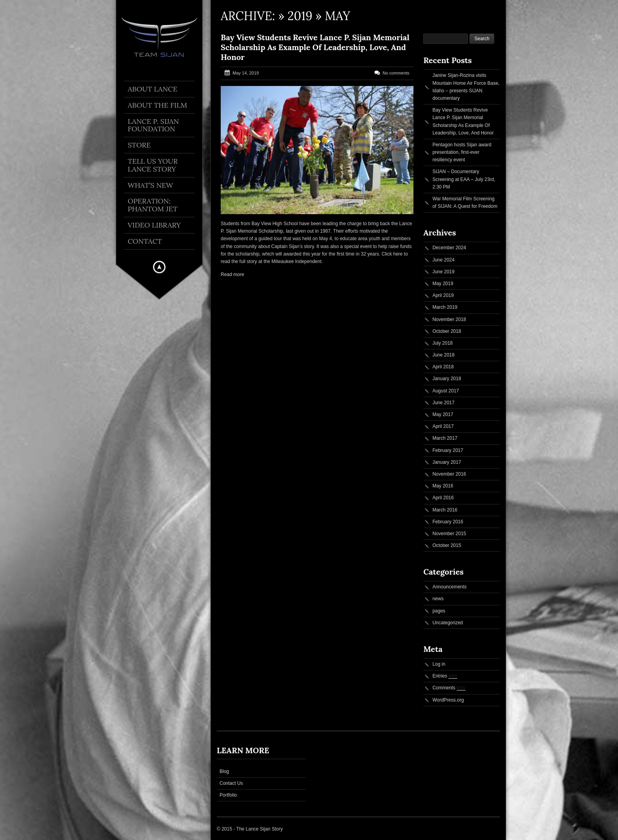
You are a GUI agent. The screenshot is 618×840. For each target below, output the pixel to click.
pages (439, 611)
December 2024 (449, 248)
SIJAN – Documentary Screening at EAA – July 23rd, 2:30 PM (464, 179)
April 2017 (443, 426)
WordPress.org (448, 700)
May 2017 (443, 414)
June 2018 (443, 355)
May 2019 (443, 284)
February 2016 (448, 522)
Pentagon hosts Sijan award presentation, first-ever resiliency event (462, 152)
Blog (224, 771)
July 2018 (442, 343)
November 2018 (449, 319)
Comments (449, 688)
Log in (439, 664)
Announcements (450, 587)
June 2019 (443, 272)
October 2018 (447, 331)
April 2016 (443, 498)
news (438, 599)
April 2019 (443, 295)
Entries (445, 676)
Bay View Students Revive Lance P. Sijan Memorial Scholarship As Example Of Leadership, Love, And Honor (315, 47)
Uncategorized (448, 623)
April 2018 (443, 367)
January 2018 (447, 379)
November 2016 (449, 474)
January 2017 (447, 462)
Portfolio (228, 795)
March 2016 (445, 510)
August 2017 (446, 391)
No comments (396, 73)
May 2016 (443, 486)
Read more (232, 274)
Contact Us (231, 783)
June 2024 (443, 260)
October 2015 (447, 545)
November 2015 (449, 534)
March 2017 (445, 438)
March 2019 (445, 307)
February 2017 (448, 450)
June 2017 (443, 403)
